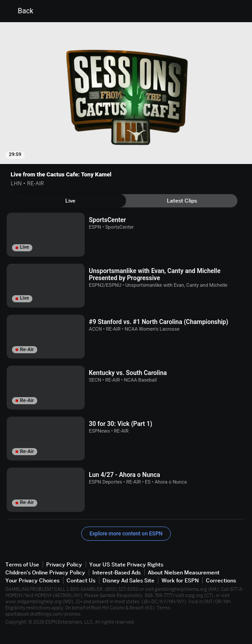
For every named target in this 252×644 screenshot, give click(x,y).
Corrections (221, 580)
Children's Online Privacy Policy (45, 572)
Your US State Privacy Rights (126, 564)
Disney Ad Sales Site (128, 580)
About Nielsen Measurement (184, 572)
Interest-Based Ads (116, 572)
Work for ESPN (180, 580)
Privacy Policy (64, 564)
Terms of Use (22, 564)
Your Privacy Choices (32, 580)
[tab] (70, 201)
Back (20, 11)
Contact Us (81, 580)
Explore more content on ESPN (126, 534)
